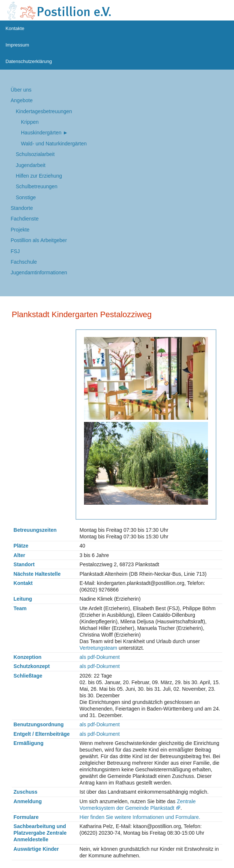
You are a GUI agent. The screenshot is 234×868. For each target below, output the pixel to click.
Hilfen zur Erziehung (39, 176)
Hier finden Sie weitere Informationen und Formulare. (140, 817)
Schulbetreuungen (37, 186)
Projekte (20, 230)
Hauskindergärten (41, 133)
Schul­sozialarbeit (35, 154)
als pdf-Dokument (100, 657)
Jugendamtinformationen (39, 272)
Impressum (17, 45)
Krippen (30, 122)
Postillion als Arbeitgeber (39, 240)
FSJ (15, 251)
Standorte (22, 208)
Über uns (21, 90)
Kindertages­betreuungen (44, 111)
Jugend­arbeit (31, 165)
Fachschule (24, 262)
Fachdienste (25, 219)
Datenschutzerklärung (29, 61)
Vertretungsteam (98, 648)
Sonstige (26, 197)
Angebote (22, 100)
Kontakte (15, 28)
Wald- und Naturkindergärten (54, 144)
